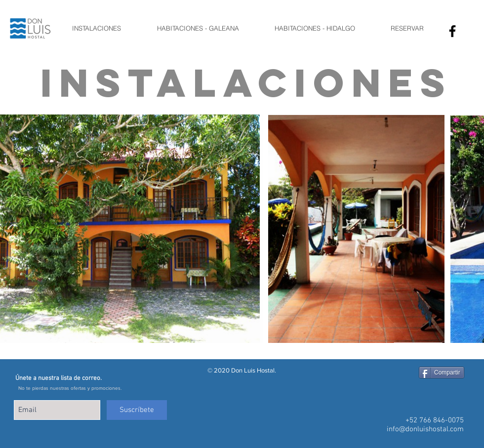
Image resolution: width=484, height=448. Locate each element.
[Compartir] (442, 373)
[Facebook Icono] (452, 31)
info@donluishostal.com (425, 429)
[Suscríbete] (137, 410)
